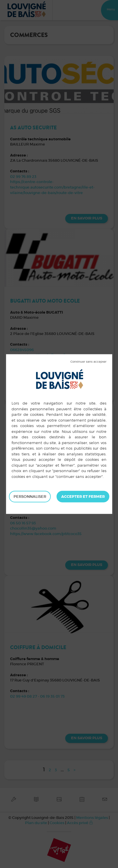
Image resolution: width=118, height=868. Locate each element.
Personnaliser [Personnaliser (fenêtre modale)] (30, 497)
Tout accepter (83, 497)
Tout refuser (88, 362)
